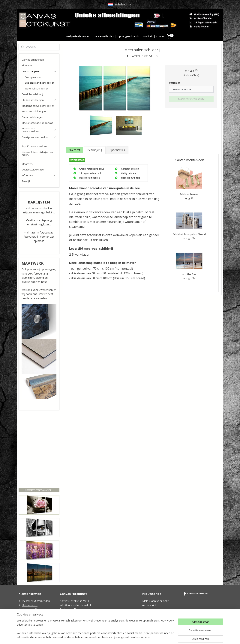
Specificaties (117, 150)
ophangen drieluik (128, 36)
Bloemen (27, 65)
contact (161, 36)
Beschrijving (95, 150)
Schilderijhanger (189, 194)
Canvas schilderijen (33, 60)
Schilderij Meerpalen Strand (189, 234)
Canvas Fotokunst (196, 594)
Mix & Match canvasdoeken (39, 130)
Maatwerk (27, 164)
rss (115, 637)
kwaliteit (148, 36)
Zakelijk (26, 181)
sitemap (108, 637)
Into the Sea (189, 274)
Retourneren (30, 605)
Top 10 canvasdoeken (34, 146)
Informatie (39, 175)
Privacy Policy (31, 614)
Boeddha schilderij (32, 94)
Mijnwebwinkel (162, 637)
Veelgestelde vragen (33, 170)
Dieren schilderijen (32, 117)
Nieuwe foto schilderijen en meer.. (37, 153)
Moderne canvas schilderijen (38, 106)
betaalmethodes (104, 36)
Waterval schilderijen (37, 89)
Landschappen (39, 71)
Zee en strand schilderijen (40, 83)
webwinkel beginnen (130, 637)
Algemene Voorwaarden (37, 609)
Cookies (27, 618)
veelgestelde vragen (78, 36)
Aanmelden (152, 614)
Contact (27, 622)
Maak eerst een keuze (191, 99)
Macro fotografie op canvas (37, 123)
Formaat (175, 83)
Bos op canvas (33, 77)
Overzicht (74, 150)
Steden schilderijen (39, 100)
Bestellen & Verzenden (36, 601)
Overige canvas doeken (39, 137)
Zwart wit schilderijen (34, 111)
